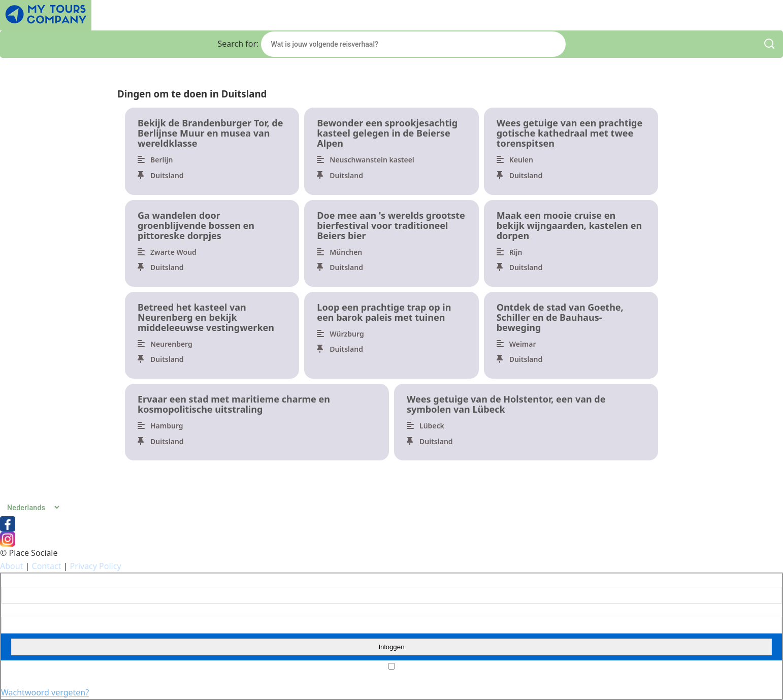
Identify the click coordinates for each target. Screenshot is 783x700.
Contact (47, 566)
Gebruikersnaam (27, 580)
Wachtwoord (21, 610)
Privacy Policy (96, 566)
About (11, 566)
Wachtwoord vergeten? (45, 692)
